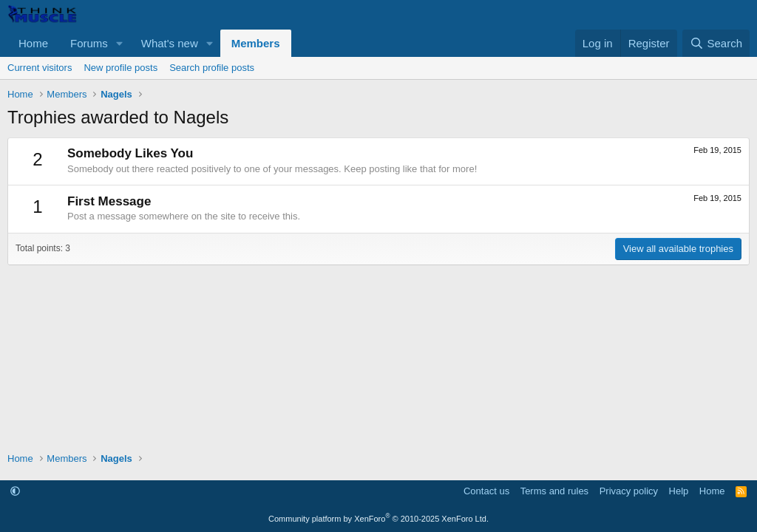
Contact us (486, 491)
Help (679, 491)
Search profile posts (212, 68)
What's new (170, 43)
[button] (120, 43)
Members (256, 43)
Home (33, 43)
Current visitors (40, 68)
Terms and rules (554, 491)
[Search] (716, 43)
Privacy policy (629, 491)
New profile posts (120, 68)
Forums (89, 43)
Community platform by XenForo (378, 519)
